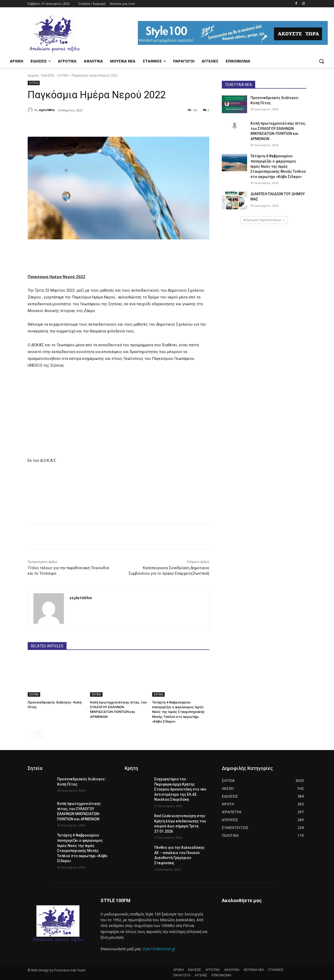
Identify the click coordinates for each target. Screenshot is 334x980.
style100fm (47, 110)
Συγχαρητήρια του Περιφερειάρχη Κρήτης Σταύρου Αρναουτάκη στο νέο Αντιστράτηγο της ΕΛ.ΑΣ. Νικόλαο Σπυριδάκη (180, 789)
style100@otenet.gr (159, 949)
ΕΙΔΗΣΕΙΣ (48, 75)
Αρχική (33, 75)
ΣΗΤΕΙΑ (63, 75)
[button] (321, 61)
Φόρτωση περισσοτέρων (264, 220)
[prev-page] (31, 734)
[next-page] (39, 734)
